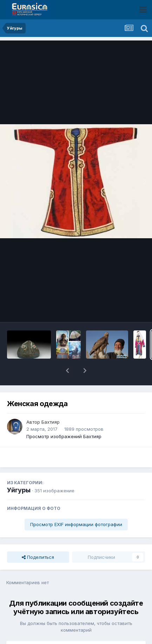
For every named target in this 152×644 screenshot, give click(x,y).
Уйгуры (19, 472)
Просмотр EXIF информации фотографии (76, 506)
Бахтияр (51, 404)
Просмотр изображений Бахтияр (64, 418)
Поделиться (38, 539)
